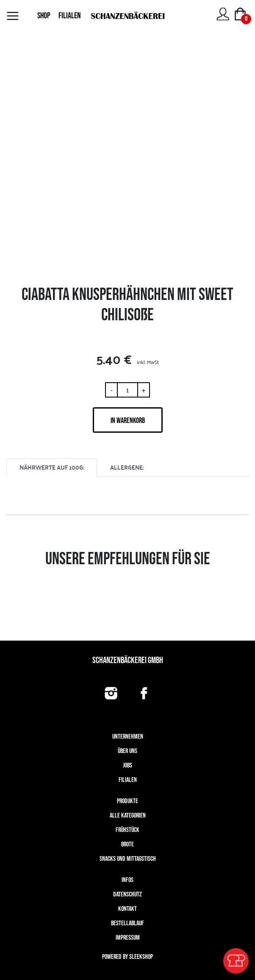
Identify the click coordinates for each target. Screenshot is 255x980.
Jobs (127, 766)
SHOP (44, 16)
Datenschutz (127, 895)
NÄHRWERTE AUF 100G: (52, 467)
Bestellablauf (127, 923)
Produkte (127, 801)
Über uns (127, 751)
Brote (127, 844)
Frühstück (127, 830)
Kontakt (127, 909)
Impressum (128, 938)
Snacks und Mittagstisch (128, 859)
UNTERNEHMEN (128, 737)
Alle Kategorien (128, 816)
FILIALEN (70, 16)
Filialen (128, 780)
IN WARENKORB (128, 421)
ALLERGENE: (127, 467)
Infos (127, 880)
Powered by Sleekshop (127, 957)
